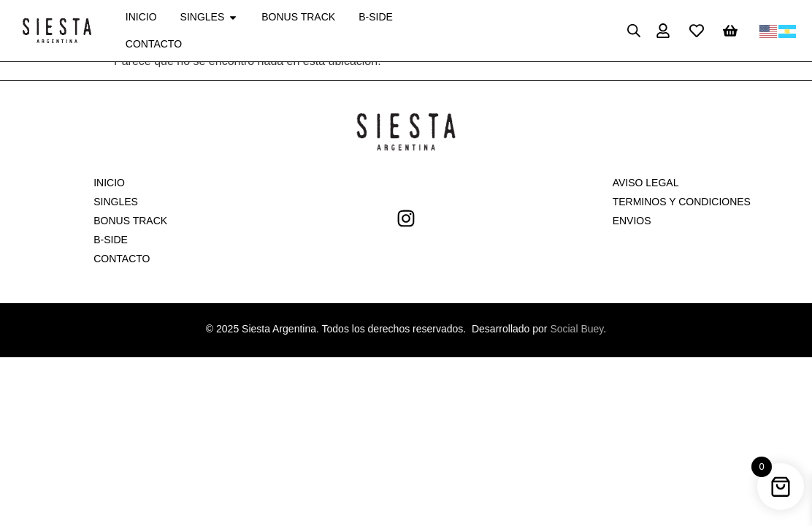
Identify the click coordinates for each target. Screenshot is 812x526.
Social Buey (577, 329)
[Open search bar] (634, 31)
